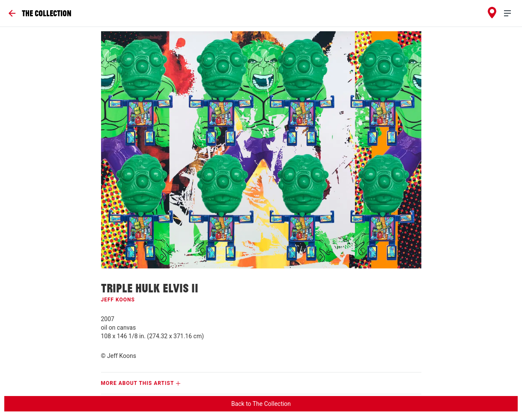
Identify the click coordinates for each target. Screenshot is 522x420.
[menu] (511, 13)
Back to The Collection (261, 404)
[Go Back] (40, 13)
